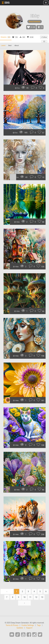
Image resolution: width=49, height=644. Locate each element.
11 (30, 597)
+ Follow (44, 37)
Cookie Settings (28, 625)
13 (42, 597)
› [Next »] (24, 603)
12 (36, 597)
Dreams (6, 37)
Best (10, 45)
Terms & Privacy (12, 625)
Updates (20, 628)
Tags (39, 625)
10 (24, 597)
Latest (3, 45)
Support (29, 628)
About (17, 45)
